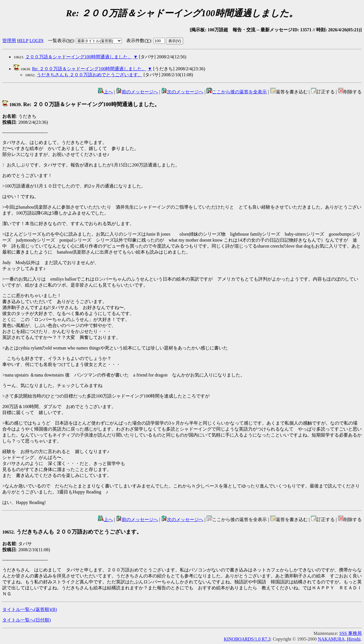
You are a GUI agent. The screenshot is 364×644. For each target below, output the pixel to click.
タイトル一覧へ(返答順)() (30, 609)
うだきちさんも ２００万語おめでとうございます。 (90, 75)
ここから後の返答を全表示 (237, 92)
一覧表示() (61, 41)
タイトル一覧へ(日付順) (27, 620)
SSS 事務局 (350, 633)
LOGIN (36, 41)
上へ (106, 92)
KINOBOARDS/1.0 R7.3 (247, 639)
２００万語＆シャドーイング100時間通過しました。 (79, 57)
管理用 (9, 41)
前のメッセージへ (137, 92)
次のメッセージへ (182, 92)
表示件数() (138, 41)
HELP (23, 41)
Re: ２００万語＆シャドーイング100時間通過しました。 (89, 69)
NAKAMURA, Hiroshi (339, 639)
